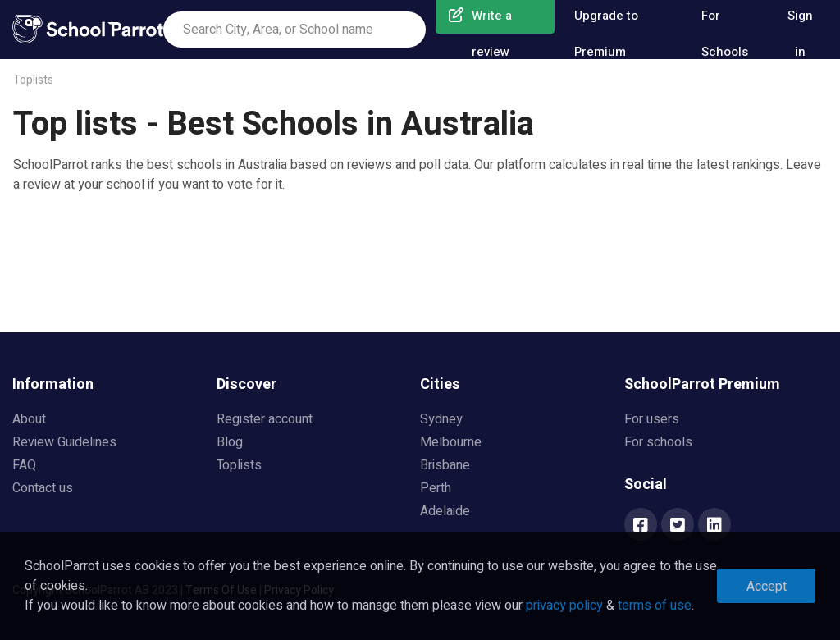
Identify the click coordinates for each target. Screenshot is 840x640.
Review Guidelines (64, 442)
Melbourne (451, 442)
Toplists (33, 80)
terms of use (655, 606)
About (29, 419)
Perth (436, 488)
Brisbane (445, 465)
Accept (767, 587)
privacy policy (564, 606)
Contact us (43, 488)
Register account (265, 419)
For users (652, 419)
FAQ (24, 465)
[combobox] (294, 30)
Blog (230, 442)
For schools (658, 442)
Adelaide (445, 511)
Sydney (441, 419)
